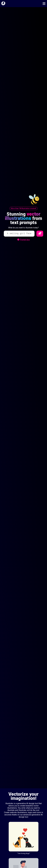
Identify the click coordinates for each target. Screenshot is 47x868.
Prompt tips (24, 240)
